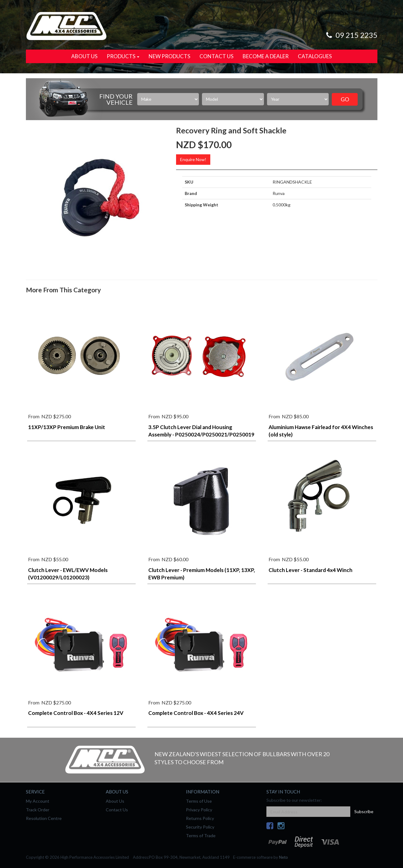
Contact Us (216, 56)
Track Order (38, 810)
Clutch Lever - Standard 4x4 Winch (310, 570)
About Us (84, 56)
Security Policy (200, 827)
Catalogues (315, 56)
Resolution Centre (44, 818)
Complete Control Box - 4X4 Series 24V (196, 713)
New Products (169, 56)
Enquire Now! (193, 159)
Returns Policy (200, 818)
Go (345, 99)
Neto (284, 857)
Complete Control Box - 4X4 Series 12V (76, 713)
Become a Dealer (266, 56)
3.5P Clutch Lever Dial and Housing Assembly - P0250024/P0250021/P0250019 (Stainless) (201, 434)
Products (123, 56)
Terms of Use (199, 801)
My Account (38, 801)
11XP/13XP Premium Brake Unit (67, 427)
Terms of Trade (201, 836)
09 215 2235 (351, 35)
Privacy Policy (199, 810)
